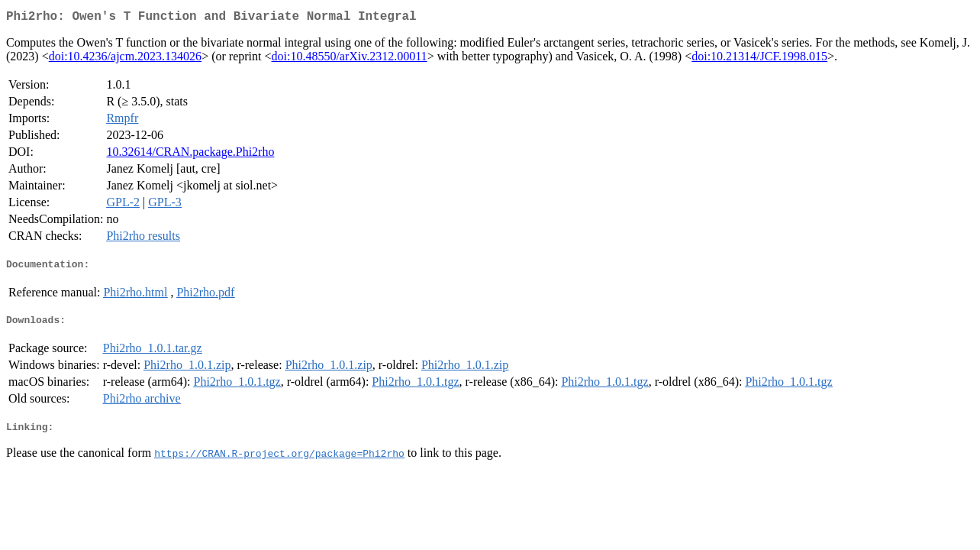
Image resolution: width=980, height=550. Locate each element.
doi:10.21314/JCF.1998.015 (759, 59)
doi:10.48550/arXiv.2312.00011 (349, 59)
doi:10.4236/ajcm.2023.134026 (125, 59)
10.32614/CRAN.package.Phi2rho (190, 155)
